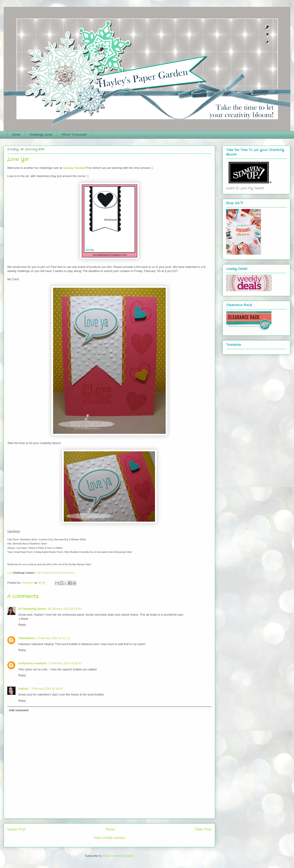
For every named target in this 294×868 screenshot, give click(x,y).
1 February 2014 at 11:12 (53, 638)
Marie (72, 573)
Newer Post (17, 829)
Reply (22, 625)
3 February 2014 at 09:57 (65, 663)
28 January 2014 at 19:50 (65, 609)
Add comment (19, 710)
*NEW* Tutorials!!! (74, 135)
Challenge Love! (41, 135)
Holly (10, 573)
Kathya (54, 573)
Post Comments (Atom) (118, 856)
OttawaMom (27, 638)
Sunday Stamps (74, 168)
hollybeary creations (33, 663)
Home (16, 135)
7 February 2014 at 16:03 (46, 689)
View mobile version (109, 838)
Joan (39, 573)
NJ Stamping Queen (32, 609)
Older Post (203, 829)
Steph (46, 573)
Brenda (63, 573)
